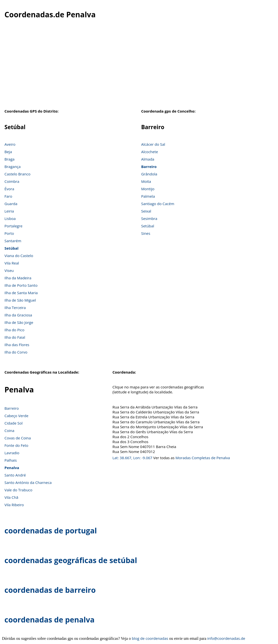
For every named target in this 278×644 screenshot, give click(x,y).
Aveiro (10, 144)
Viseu (9, 270)
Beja (8, 152)
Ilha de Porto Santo (21, 285)
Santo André (15, 475)
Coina (9, 430)
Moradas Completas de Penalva (203, 458)
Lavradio (12, 453)
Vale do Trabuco (18, 490)
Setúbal (12, 248)
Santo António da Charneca (28, 482)
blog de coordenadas (150, 638)
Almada (148, 159)
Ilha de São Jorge (19, 322)
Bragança (13, 167)
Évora (9, 189)
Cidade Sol (13, 423)
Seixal (146, 211)
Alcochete (150, 152)
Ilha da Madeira (18, 278)
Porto (9, 233)
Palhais (11, 460)
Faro (8, 196)
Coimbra (12, 181)
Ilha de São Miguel (20, 300)
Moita (146, 181)
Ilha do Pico (14, 330)
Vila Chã (11, 497)
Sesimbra (149, 218)
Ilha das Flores (17, 345)
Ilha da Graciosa (18, 315)
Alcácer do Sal (153, 144)
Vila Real (12, 263)
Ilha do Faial (15, 337)
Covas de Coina (18, 438)
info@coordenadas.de (226, 638)
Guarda (11, 204)
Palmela (148, 196)
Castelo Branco (17, 174)
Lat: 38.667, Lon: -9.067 (132, 458)
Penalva (12, 468)
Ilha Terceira (15, 308)
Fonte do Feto (16, 445)
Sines (146, 233)
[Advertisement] (139, 67)
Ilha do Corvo (16, 352)
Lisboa (10, 218)
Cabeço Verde (16, 416)
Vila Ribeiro (14, 505)
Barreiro (149, 167)
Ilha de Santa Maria (21, 293)
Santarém (13, 241)
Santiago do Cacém (158, 204)
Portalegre (13, 226)
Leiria (9, 211)
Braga (10, 159)
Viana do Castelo (19, 256)
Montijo (148, 189)
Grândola (149, 174)
